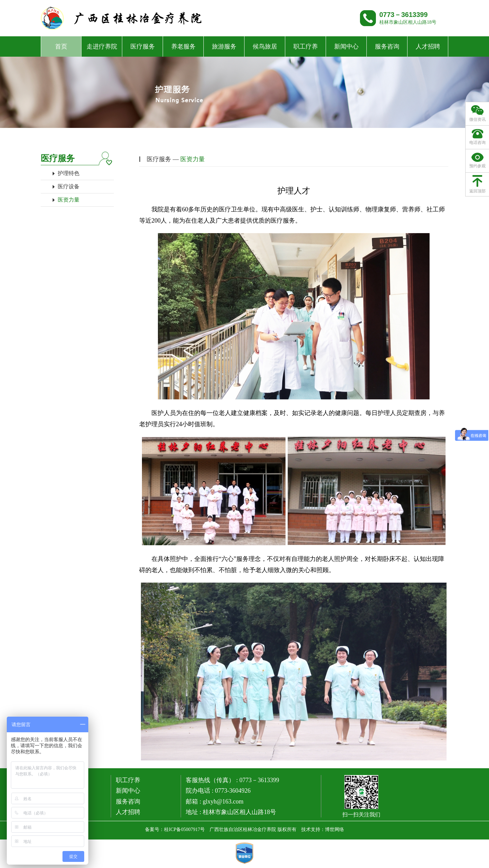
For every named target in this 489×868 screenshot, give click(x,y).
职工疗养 (306, 46)
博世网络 (334, 829)
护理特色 (69, 173)
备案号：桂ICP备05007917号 (175, 829)
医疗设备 (69, 186)
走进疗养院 (102, 46)
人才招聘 (428, 46)
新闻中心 (346, 46)
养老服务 (183, 46)
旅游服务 (224, 46)
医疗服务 (143, 46)
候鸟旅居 (265, 46)
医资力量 (69, 200)
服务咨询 (387, 46)
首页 (61, 46)
